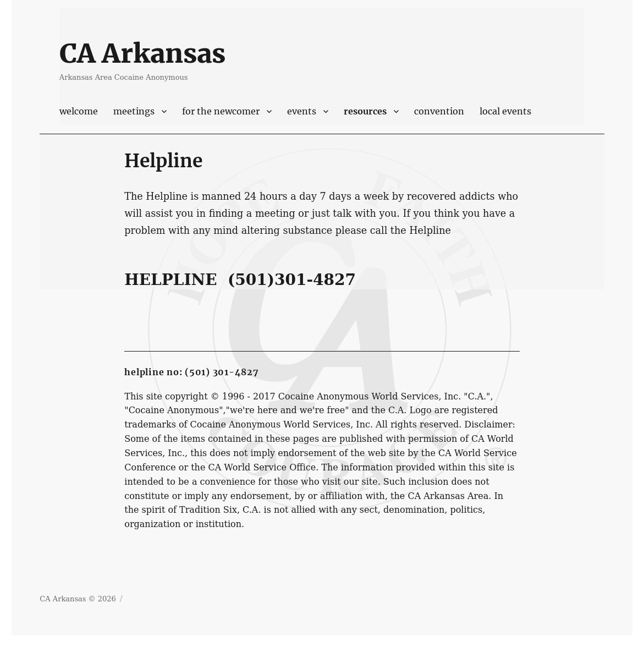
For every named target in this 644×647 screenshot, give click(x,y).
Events (302, 111)
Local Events (505, 111)
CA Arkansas (142, 53)
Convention (439, 111)
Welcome (79, 111)
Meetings (134, 111)
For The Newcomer (221, 111)
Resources (365, 111)
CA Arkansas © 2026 (78, 599)
